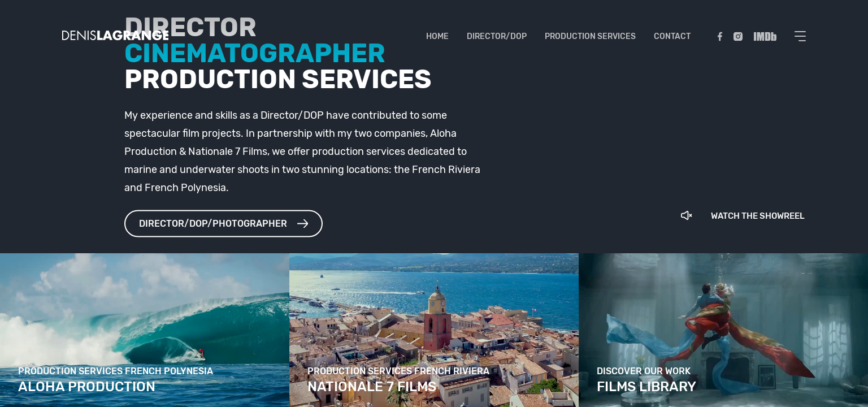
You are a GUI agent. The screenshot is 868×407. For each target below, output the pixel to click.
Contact (672, 37)
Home (438, 37)
